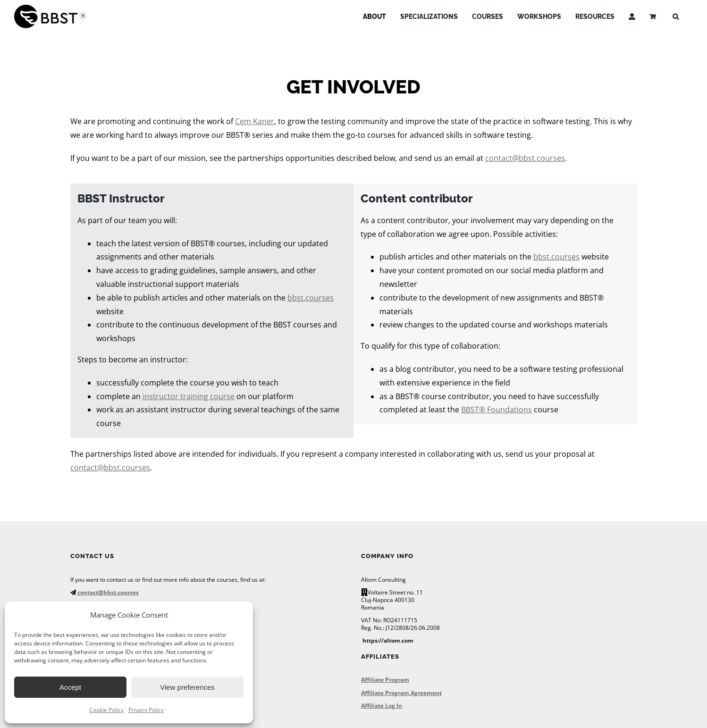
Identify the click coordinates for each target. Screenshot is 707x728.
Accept (70, 687)
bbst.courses (311, 298)
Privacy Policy (146, 710)
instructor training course (189, 396)
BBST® (473, 410)
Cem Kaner (255, 121)
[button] (676, 17)
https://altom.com (388, 640)
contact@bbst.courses (525, 158)
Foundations (509, 410)
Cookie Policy (106, 710)
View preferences (187, 687)
